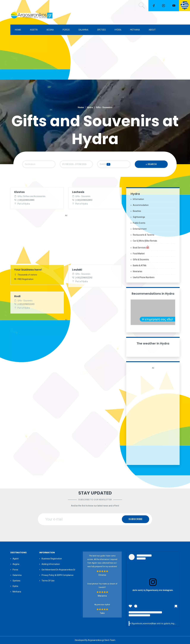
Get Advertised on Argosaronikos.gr (58, 570)
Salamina (17, 575)
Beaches (137, 211)
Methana (17, 592)
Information (138, 199)
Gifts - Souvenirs (104, 107)
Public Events (139, 223)
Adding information (51, 564)
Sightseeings (139, 217)
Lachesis (78, 192)
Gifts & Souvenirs (141, 260)
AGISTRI (34, 30)
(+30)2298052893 (84, 200)
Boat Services (141, 247)
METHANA (135, 30)
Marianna (102, 596)
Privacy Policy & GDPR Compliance (58, 575)
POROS (66, 30)
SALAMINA (83, 30)
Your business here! (28, 270)
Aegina (16, 564)
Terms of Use (48, 581)
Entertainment (140, 229)
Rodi (17, 296)
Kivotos (19, 192)
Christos (102, 575)
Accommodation (141, 205)
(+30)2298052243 (26, 305)
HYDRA (118, 30)
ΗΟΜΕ (18, 30)
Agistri (16, 559)
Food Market (139, 254)
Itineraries (138, 271)
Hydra (90, 107)
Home (81, 107)
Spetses (16, 581)
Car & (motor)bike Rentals (145, 241)
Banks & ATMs (140, 265)
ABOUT (152, 30)
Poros (15, 570)
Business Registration (52, 559)
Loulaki (77, 270)
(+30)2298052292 (84, 278)
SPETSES (101, 30)
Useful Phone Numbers (144, 277)
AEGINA (50, 30)
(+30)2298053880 (26, 200)
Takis (102, 613)
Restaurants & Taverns (144, 235)
